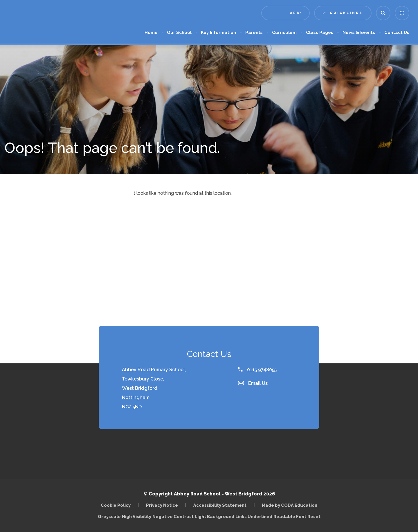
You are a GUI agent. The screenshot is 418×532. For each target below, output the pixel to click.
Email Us (253, 383)
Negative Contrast (173, 516)
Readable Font (290, 516)
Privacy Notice (162, 505)
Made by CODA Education (290, 505)
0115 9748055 (257, 370)
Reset (314, 516)
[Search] (383, 13)
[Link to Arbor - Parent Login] (285, 13)
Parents (254, 33)
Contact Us (397, 33)
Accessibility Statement (220, 505)
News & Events (359, 33)
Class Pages (320, 33)
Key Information (218, 33)
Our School (179, 33)
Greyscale (109, 516)
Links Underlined (254, 516)
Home (151, 33)
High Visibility (137, 516)
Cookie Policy (116, 505)
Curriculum (284, 33)
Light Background (215, 516)
